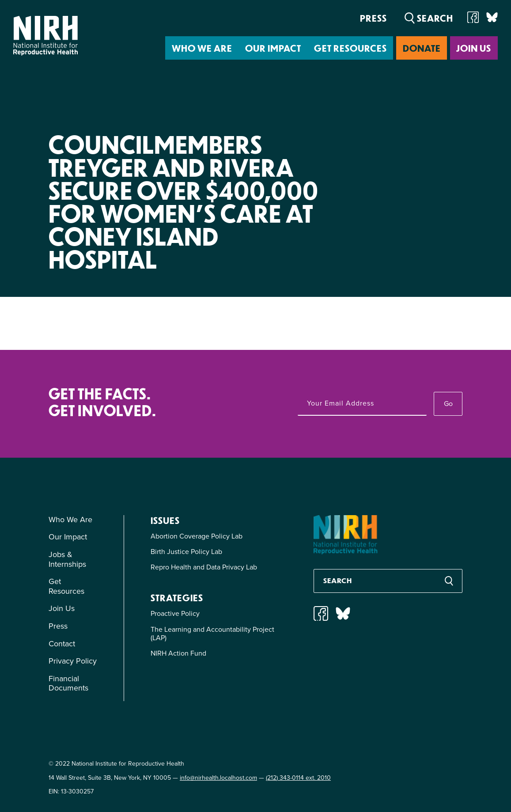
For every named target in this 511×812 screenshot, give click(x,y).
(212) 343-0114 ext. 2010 (298, 778)
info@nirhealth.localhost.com (218, 778)
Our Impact (273, 48)
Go (448, 404)
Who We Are (202, 48)
